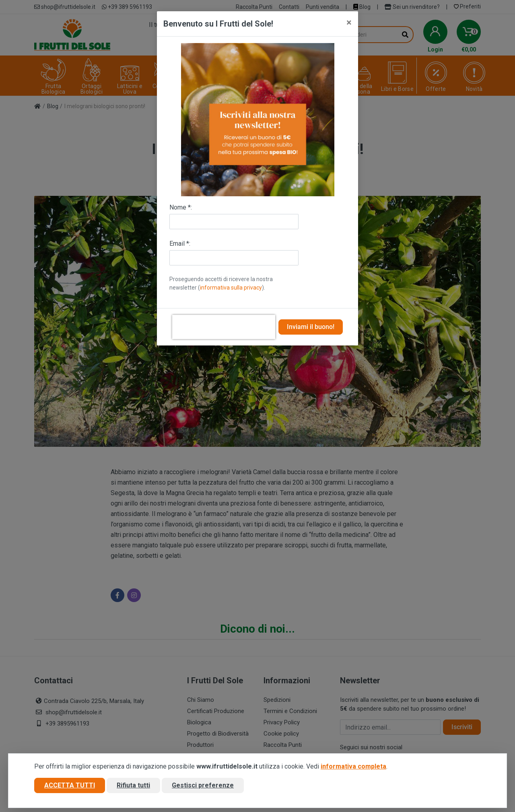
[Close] (349, 23)
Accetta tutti (70, 785)
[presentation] (224, 327)
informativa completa (353, 766)
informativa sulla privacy (231, 288)
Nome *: (181, 207)
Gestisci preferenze (203, 785)
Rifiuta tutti (133, 785)
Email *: (180, 244)
